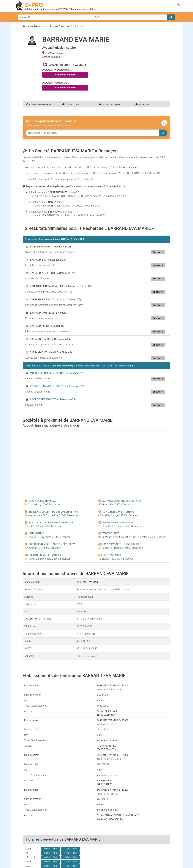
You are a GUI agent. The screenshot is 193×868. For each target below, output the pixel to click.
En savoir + (158, 252)
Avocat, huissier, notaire (38, 26)
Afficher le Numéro (65, 75)
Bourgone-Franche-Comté (61, 26)
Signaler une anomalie (109, 104)
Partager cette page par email (40, 104)
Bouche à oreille (71, 104)
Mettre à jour (142, 104)
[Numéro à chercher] (92, 133)
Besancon (79, 26)
